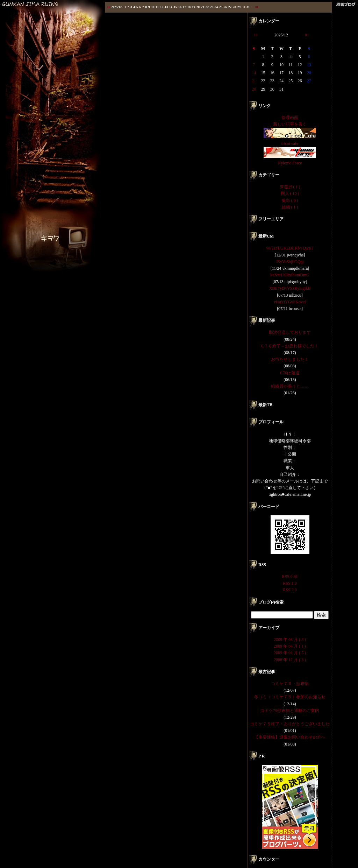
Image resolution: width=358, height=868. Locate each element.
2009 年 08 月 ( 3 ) (290, 640)
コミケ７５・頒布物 (290, 684)
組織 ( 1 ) (290, 207)
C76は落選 (290, 373)
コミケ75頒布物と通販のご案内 (290, 711)
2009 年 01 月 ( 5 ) (290, 653)
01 (257, 7)
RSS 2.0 (290, 590)
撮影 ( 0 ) (290, 200)
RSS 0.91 (290, 577)
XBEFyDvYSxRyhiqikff (290, 288)
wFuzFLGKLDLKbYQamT (290, 248)
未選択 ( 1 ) (290, 187)
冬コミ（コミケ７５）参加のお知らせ (290, 697)
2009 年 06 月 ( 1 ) (290, 646)
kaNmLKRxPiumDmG (290, 275)
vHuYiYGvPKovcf (290, 302)
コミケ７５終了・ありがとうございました (290, 724)
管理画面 (290, 118)
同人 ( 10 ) (290, 193)
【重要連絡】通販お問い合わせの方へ (290, 737)
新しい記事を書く (290, 124)
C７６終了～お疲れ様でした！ (290, 346)
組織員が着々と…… (290, 386)
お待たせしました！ (290, 359)
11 (109, 7)
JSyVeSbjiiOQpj (290, 262)
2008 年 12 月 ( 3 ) (290, 660)
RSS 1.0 (290, 583)
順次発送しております (290, 332)
